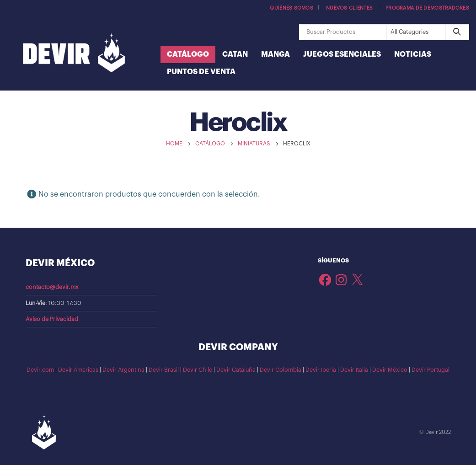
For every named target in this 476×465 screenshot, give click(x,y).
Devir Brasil (164, 370)
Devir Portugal (431, 370)
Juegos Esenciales (342, 54)
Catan (235, 54)
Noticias (413, 54)
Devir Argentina (123, 370)
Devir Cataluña (236, 370)
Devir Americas (78, 370)
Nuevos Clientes (349, 8)
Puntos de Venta (201, 72)
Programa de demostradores (427, 8)
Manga (275, 54)
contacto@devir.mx (52, 287)
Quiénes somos (291, 8)
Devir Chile (198, 370)
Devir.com (40, 370)
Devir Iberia (321, 370)
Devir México (390, 370)
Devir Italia (354, 370)
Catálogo (188, 54)
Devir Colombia (281, 370)
